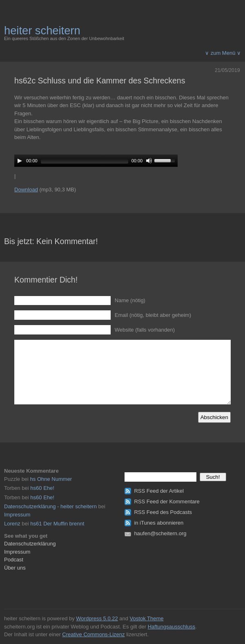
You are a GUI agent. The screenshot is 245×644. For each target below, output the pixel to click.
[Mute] (149, 161)
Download (26, 190)
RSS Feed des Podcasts (163, 512)
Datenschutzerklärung (30, 544)
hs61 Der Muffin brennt (57, 524)
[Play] (20, 161)
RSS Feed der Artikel (159, 491)
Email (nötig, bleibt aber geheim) (153, 315)
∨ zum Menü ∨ (223, 53)
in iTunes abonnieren (159, 523)
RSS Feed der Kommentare (167, 502)
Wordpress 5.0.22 (97, 618)
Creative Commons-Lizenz (93, 634)
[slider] (85, 162)
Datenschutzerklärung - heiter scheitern (50, 506)
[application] (96, 161)
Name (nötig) (130, 300)
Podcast (14, 560)
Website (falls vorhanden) (145, 330)
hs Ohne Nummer (51, 479)
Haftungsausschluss (171, 627)
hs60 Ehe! (42, 488)
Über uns (15, 568)
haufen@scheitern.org (160, 533)
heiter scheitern (42, 30)
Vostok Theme (147, 618)
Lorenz (12, 524)
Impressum (17, 515)
